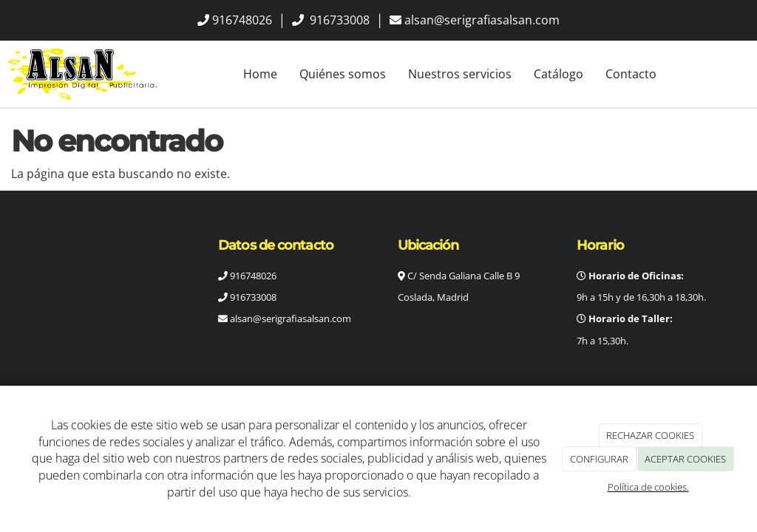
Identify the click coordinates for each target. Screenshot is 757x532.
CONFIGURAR (599, 459)
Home (260, 74)
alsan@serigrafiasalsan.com (482, 20)
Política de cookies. (648, 487)
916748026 (242, 20)
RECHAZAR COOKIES (650, 435)
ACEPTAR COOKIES (685, 459)
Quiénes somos (343, 74)
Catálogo (559, 74)
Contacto (631, 74)
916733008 (338, 20)
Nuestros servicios (460, 74)
